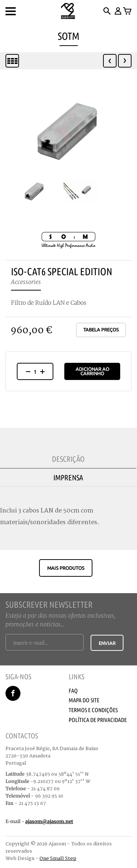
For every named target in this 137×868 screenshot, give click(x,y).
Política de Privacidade (98, 720)
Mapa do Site (84, 700)
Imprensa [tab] (68, 477)
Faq (73, 691)
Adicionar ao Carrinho (92, 371)
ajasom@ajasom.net (49, 821)
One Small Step (58, 859)
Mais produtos (66, 568)
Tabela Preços (101, 330)
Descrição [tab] (68, 459)
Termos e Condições (93, 710)
